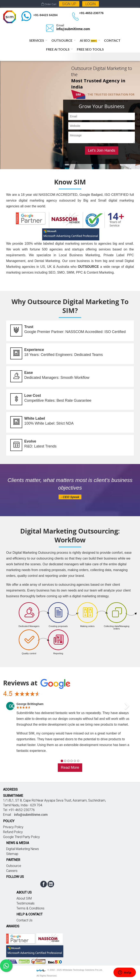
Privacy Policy (13, 827)
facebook (44, 884)
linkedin (51, 884)
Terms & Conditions (30, 908)
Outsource (62, 40)
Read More (70, 767)
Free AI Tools (58, 49)
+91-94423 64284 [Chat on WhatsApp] (45, 15)
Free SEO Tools (90, 49)
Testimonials (25, 903)
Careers (12, 871)
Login (91, 4)
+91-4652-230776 (91, 13)
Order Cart (49, 4)
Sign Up (69, 4)
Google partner (21, 939)
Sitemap (12, 854)
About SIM (24, 898)
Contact (112, 40)
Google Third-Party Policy (21, 837)
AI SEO (88, 40)
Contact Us (24, 920)
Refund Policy (13, 832)
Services (37, 40)
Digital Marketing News (23, 849)
